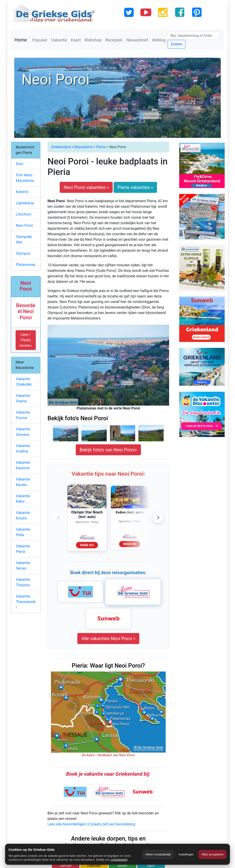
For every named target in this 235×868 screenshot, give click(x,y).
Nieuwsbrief (137, 40)
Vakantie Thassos (23, 582)
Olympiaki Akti (24, 239)
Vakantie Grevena (23, 432)
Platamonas (26, 265)
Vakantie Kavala (23, 482)
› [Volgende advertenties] (158, 518)
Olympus (23, 253)
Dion (20, 164)
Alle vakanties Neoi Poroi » (108, 639)
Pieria (101, 147)
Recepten (114, 40)
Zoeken (176, 44)
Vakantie (59, 40)
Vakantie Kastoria (23, 465)
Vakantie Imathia (23, 449)
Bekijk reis (87, 545)
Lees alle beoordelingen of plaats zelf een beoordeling (91, 824)
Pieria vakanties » (135, 187)
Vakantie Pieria (23, 549)
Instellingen (186, 854)
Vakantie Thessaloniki (26, 602)
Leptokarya (25, 203)
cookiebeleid (119, 860)
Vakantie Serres (23, 566)
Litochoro (24, 214)
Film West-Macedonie (25, 178)
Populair (40, 40)
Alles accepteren (213, 854)
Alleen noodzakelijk (158, 854)
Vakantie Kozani (23, 515)
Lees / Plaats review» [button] (26, 340)
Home (21, 40)
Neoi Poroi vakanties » (86, 187)
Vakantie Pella (23, 532)
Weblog (159, 40)
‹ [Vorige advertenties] (59, 518)
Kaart (76, 40)
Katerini (22, 192)
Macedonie (83, 147)
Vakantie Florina (23, 415)
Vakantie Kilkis (23, 499)
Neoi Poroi (24, 225)
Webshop (93, 40)
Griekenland (61, 147)
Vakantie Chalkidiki (24, 382)
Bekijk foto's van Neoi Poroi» (108, 450)
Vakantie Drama (23, 398)
